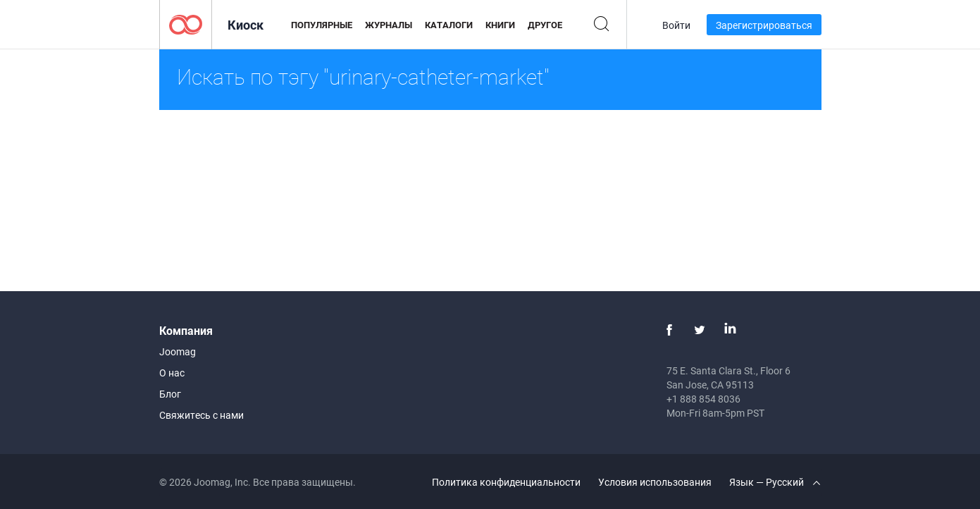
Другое (545, 25)
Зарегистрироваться (764, 25)
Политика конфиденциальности (506, 482)
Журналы (389, 25)
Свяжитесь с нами (201, 415)
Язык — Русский (775, 482)
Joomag (178, 351)
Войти (676, 25)
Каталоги (449, 25)
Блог (170, 394)
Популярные (322, 25)
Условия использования (655, 482)
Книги (500, 25)
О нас (172, 373)
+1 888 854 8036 (703, 399)
